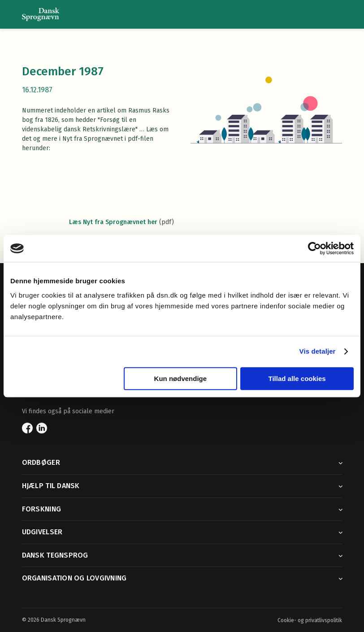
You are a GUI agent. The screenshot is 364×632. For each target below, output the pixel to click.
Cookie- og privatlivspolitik (310, 620)
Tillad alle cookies (297, 379)
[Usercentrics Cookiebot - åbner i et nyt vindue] (314, 248)
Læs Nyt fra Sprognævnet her (113, 222)
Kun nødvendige (181, 379)
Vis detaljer (318, 351)
